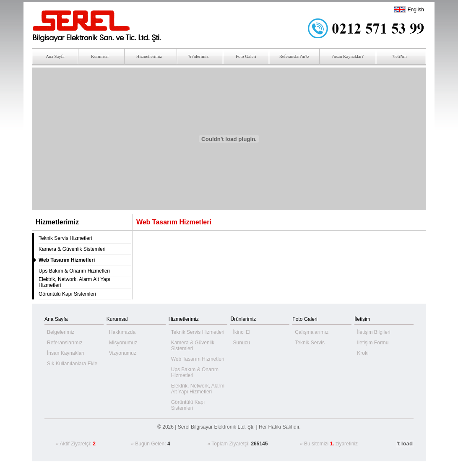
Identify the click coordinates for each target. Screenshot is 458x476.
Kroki (363, 353)
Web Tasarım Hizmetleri (198, 359)
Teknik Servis (310, 343)
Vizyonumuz (123, 353)
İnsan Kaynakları (66, 353)
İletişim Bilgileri (373, 332)
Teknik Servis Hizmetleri (65, 238)
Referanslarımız (65, 343)
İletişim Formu (373, 343)
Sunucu (241, 343)
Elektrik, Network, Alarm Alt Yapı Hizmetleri (198, 389)
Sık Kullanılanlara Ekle (72, 364)
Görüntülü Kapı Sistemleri (67, 294)
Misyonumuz (123, 343)
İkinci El (241, 332)
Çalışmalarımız (312, 332)
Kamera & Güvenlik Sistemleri (72, 249)
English (416, 10)
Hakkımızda (122, 332)
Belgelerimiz (61, 332)
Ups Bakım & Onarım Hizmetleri (74, 271)
